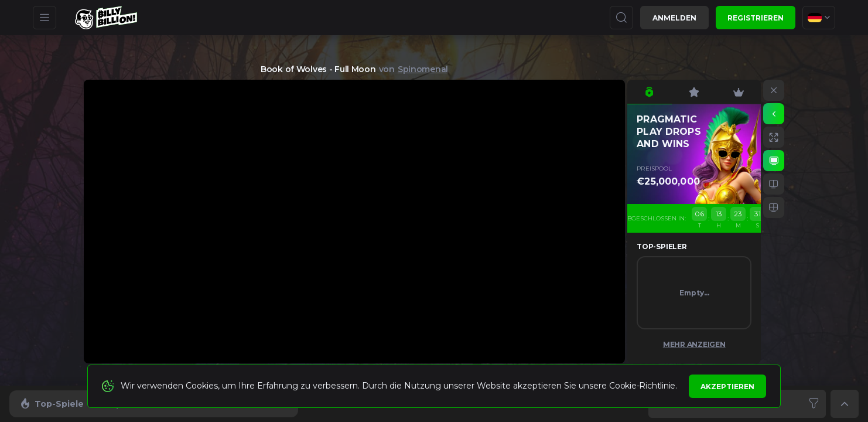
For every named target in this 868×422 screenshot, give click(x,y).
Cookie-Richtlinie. (643, 386)
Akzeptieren (727, 387)
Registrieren (756, 18)
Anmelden (674, 18)
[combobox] (819, 18)
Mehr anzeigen (694, 344)
